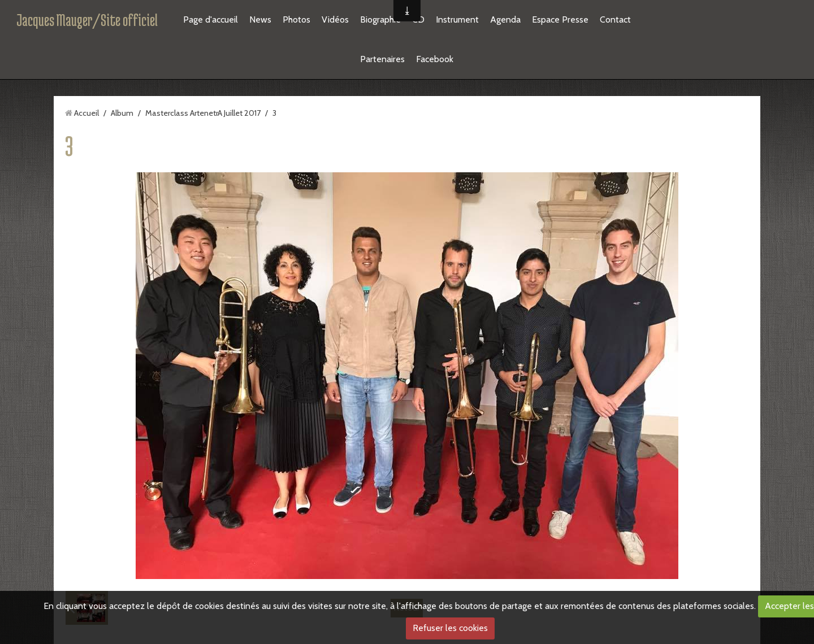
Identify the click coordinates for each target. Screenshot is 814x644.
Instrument (457, 19)
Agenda (505, 19)
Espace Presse (560, 19)
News (260, 19)
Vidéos (335, 19)
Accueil (86, 113)
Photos (296, 19)
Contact (615, 19)
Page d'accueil (211, 19)
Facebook (435, 59)
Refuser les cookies (450, 628)
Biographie (380, 19)
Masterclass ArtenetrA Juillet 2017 (203, 113)
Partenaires (382, 59)
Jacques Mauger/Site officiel (87, 20)
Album (122, 113)
